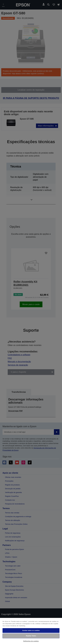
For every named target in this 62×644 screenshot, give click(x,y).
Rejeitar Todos (31, 636)
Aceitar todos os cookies (31, 630)
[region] (31, 631)
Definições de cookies (31, 641)
